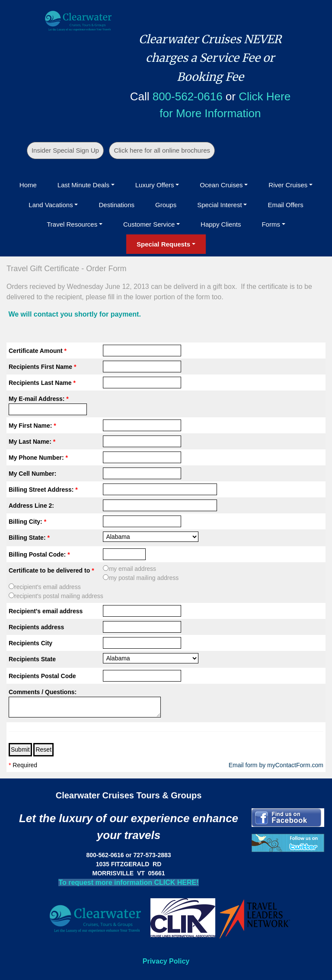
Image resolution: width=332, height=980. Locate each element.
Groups (166, 205)
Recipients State (32, 659)
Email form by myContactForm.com (276, 765)
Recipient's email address (46, 611)
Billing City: (27, 522)
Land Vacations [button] (51, 205)
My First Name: (32, 426)
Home (28, 185)
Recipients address (36, 627)
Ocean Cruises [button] (221, 185)
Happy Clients (221, 224)
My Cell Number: (32, 474)
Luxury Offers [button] (155, 185)
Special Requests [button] (163, 244)
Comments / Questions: (43, 692)
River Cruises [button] (288, 185)
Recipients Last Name (42, 383)
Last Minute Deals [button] (83, 185)
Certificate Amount (38, 351)
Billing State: (29, 538)
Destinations (117, 205)
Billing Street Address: (43, 490)
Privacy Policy (166, 961)
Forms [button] (271, 224)
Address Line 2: (31, 506)
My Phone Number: (38, 458)
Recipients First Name (42, 367)
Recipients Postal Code (42, 676)
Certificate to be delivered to (51, 570)
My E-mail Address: (39, 399)
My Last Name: (32, 442)
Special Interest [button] (219, 205)
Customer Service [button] (149, 224)
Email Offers (285, 205)
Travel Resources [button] (72, 224)
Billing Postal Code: (39, 554)
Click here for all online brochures (162, 150)
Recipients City (30, 643)
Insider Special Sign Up (65, 150)
